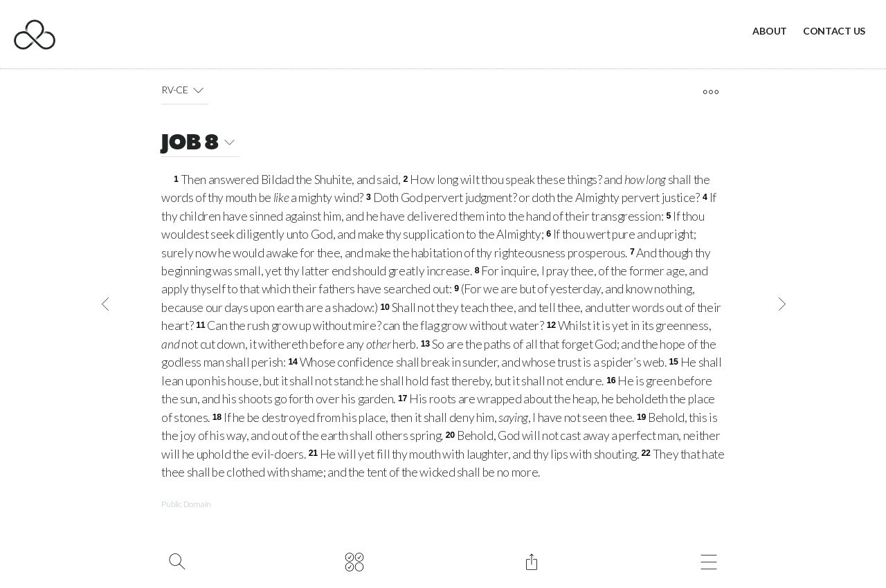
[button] (198, 90)
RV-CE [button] (185, 90)
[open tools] (711, 92)
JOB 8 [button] (200, 144)
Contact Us (834, 31)
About (770, 31)
